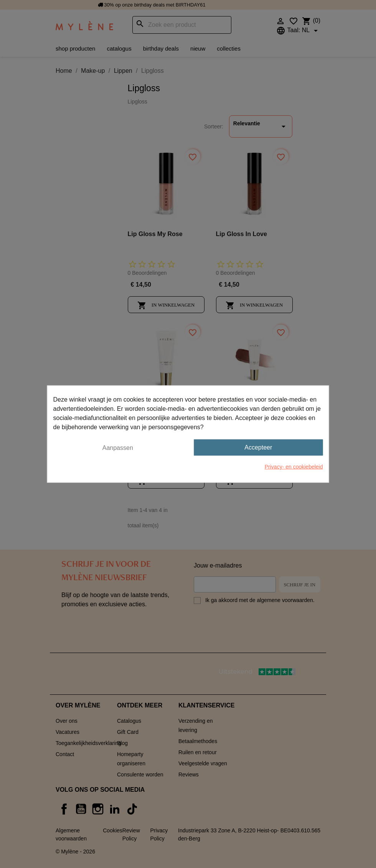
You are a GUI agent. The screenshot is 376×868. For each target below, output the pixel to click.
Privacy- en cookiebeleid (294, 467)
